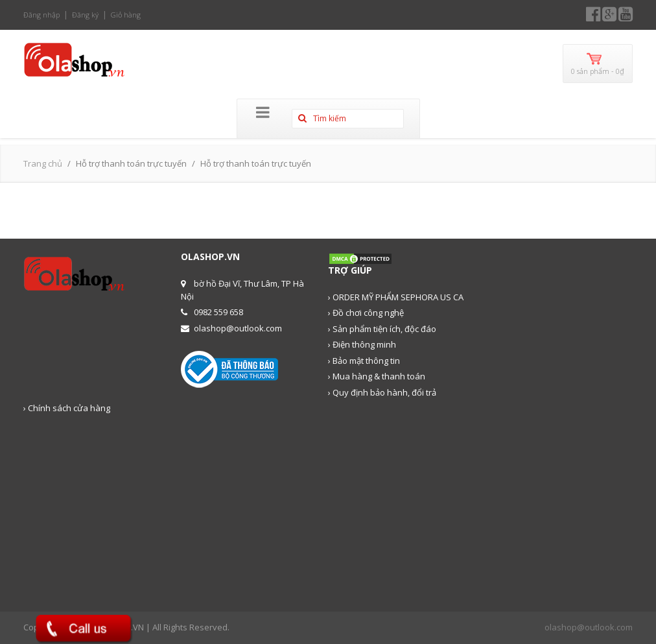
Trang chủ (43, 163)
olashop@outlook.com (589, 627)
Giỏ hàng (126, 15)
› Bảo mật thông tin (364, 361)
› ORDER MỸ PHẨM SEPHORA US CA (396, 297)
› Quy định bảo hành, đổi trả (382, 392)
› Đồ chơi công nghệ (366, 313)
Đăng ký (85, 15)
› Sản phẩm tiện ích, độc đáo (382, 329)
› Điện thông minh (362, 344)
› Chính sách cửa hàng (67, 408)
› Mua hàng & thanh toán (377, 376)
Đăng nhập (41, 15)
